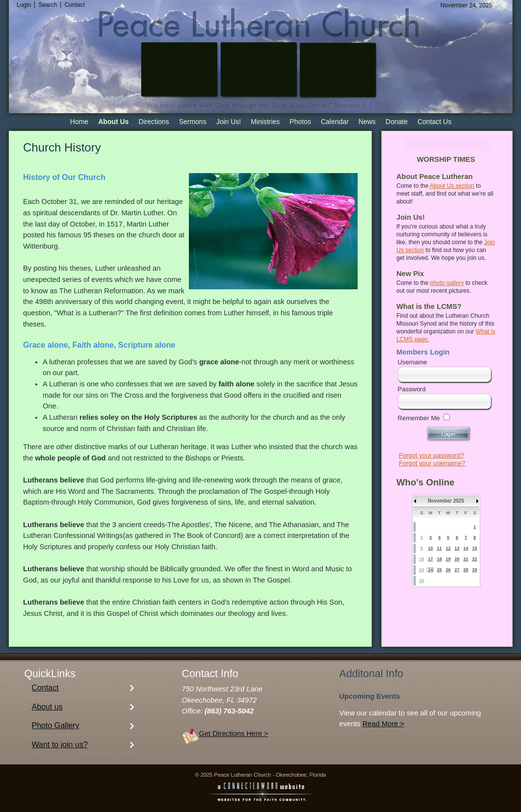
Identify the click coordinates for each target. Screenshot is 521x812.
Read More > (383, 724)
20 (457, 559)
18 (439, 559)
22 (474, 559)
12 (448, 548)
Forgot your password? (431, 455)
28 (466, 570)
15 (474, 548)
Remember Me (419, 418)
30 (421, 581)
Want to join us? (60, 745)
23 (421, 570)
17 (430, 559)
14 (466, 548)
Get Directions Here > (234, 734)
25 (439, 570)
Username (413, 362)
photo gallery (447, 283)
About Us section (452, 186)
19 (448, 559)
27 (457, 570)
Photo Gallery (56, 725)
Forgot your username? (432, 463)
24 (430, 570)
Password (412, 389)
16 (421, 559)
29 (474, 570)
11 (439, 548)
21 (466, 559)
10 (430, 548)
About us (47, 707)
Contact (45, 688)
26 (448, 570)
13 (457, 548)
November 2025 (446, 501)
